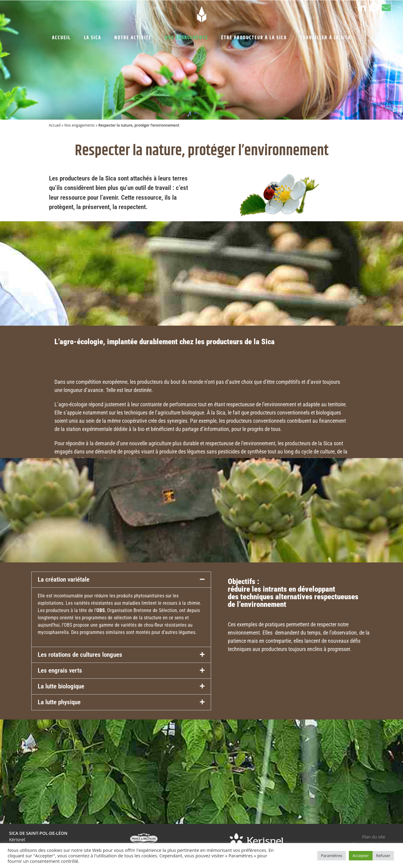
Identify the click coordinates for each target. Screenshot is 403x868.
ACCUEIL (61, 38)
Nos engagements (79, 125)
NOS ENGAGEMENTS (186, 38)
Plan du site (374, 837)
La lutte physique (59, 702)
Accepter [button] (361, 856)
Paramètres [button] (332, 856)
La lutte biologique (61, 686)
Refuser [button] (383, 856)
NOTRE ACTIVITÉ (133, 38)
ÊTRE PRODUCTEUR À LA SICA (254, 38)
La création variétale (64, 579)
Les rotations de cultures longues (80, 655)
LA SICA (93, 38)
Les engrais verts (60, 670)
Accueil (55, 125)
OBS (101, 610)
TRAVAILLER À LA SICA (326, 38)
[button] (121, 580)
